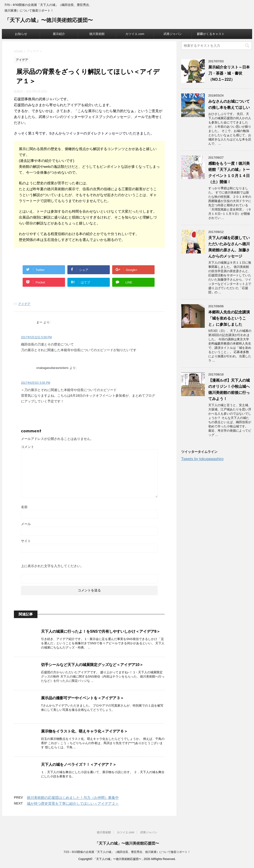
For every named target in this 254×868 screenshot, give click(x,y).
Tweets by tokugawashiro (202, 459)
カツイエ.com (135, 34)
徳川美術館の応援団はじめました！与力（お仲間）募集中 (73, 798)
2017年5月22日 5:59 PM (36, 337)
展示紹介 (59, 34)
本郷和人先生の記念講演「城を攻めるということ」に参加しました (229, 318)
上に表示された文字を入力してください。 (52, 566)
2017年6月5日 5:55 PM (36, 383)
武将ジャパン (173, 34)
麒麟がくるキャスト (211, 34)
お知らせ (21, 34)
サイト (26, 541)
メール (26, 524)
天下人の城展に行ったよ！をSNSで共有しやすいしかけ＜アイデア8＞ (101, 631)
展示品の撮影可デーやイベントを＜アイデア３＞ (82, 698)
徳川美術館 (97, 34)
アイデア (24, 304)
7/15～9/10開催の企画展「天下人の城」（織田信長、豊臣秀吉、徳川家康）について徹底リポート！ (127, 852)
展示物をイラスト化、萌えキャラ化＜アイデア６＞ (84, 731)
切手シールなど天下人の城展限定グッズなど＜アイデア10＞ (92, 665)
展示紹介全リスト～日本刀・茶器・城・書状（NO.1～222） (229, 73)
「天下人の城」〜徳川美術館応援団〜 (49, 21)
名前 (24, 507)
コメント (28, 447)
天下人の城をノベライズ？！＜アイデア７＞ (79, 765)
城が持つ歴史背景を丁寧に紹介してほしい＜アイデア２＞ (73, 803)
